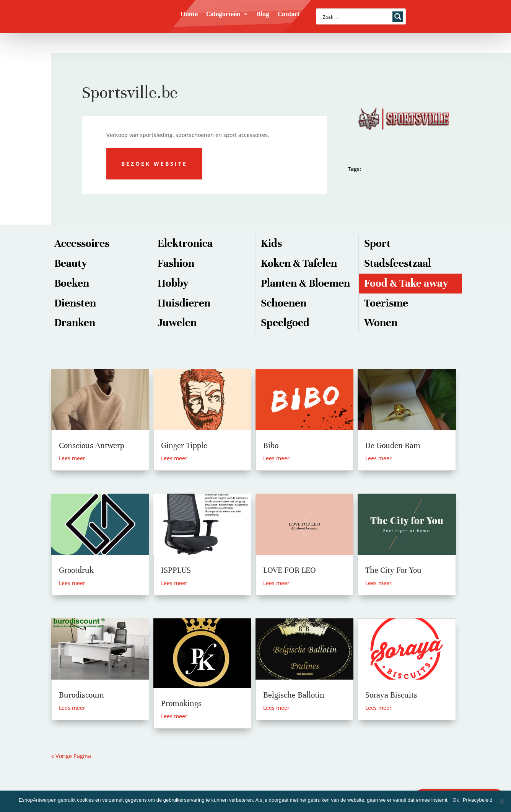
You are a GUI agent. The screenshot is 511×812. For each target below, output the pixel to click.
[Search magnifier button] (398, 16)
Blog (263, 15)
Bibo (271, 446)
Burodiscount (82, 695)
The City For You (393, 570)
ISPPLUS (176, 570)
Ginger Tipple (184, 446)
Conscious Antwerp (92, 446)
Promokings (181, 704)
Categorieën (223, 15)
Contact (289, 15)
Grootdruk (76, 570)
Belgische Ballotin (294, 695)
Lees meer (72, 458)
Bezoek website (154, 164)
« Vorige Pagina (71, 756)
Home (189, 15)
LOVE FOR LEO (290, 570)
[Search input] (356, 16)
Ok (456, 800)
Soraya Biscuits (391, 695)
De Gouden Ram (393, 446)
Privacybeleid (478, 800)
